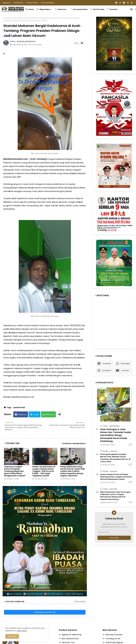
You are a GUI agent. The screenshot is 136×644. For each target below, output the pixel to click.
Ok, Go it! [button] (12, 636)
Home (29, 9)
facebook (107, 364)
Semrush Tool (68, 642)
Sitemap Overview (114, 635)
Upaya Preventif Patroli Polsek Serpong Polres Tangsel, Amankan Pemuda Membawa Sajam (116, 477)
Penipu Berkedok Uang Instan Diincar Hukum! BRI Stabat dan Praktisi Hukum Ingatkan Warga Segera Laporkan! (73, 471)
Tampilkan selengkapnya (74, 443)
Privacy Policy (32, 3)
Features (60, 9)
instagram (107, 370)
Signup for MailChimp (72, 635)
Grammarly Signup (114, 642)
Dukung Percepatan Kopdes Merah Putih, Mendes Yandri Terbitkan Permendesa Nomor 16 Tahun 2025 (115, 458)
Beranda (7, 18)
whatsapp (125, 364)
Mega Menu (43, 9)
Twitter (36, 415)
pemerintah (17, 18)
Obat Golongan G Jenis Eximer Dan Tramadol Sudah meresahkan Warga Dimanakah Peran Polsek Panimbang (116, 435)
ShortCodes (97, 9)
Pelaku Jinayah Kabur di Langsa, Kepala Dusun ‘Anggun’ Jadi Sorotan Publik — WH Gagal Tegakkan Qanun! (44, 471)
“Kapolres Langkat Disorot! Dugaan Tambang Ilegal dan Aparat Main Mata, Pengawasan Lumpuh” (15, 471)
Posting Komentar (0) (45, 612)
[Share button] (59, 414)
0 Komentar (80, 602)
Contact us (18, 3)
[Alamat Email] (114, 532)
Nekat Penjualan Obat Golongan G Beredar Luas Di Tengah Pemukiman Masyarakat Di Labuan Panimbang (115, 496)
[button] (131, 9)
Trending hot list (113, 639)
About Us (7, 3)
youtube (125, 370)
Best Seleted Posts (70, 639)
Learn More (22, 631)
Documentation (48, 3)
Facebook (22, 415)
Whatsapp (50, 415)
